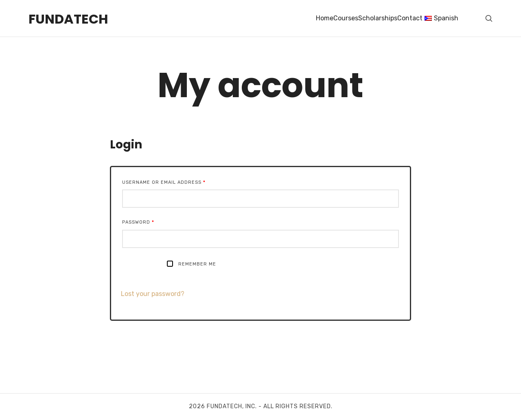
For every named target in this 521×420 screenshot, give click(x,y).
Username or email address (164, 182)
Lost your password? (153, 294)
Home (325, 18)
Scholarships (378, 18)
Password (138, 222)
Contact (410, 18)
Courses (346, 18)
